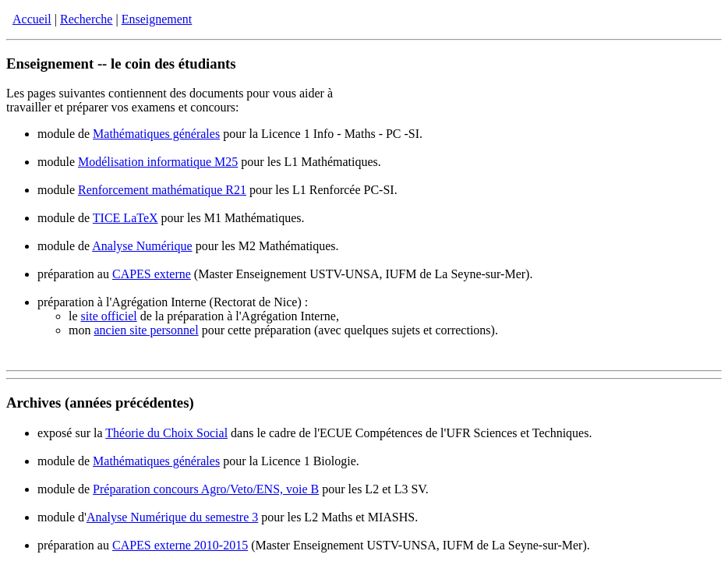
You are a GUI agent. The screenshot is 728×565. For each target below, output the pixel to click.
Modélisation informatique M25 (158, 162)
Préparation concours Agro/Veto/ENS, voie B (206, 489)
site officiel (109, 316)
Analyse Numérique (142, 246)
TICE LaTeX (125, 218)
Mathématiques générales (156, 134)
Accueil (32, 19)
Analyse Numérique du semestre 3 (172, 517)
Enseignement (157, 19)
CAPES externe (152, 274)
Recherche (87, 19)
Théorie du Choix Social (166, 433)
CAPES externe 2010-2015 (180, 545)
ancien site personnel (146, 330)
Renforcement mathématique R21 (162, 190)
